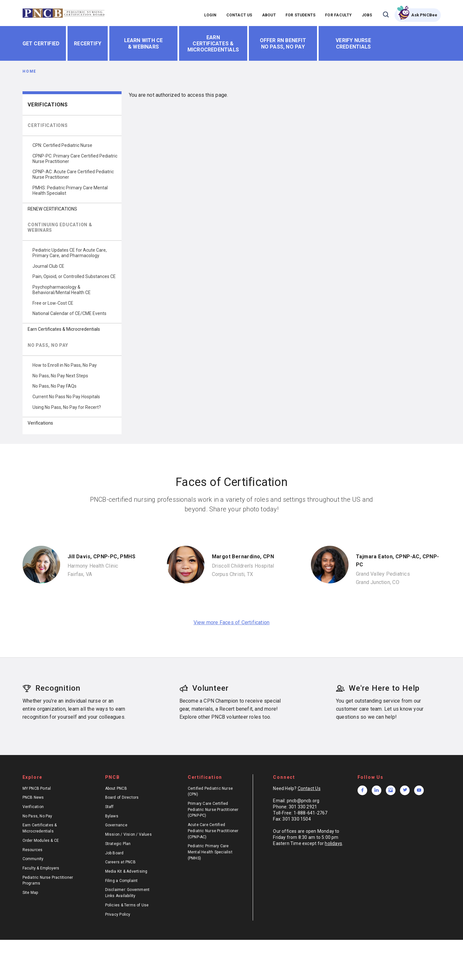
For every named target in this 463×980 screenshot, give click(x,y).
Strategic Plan (118, 844)
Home (29, 71)
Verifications (48, 105)
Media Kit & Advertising (126, 871)
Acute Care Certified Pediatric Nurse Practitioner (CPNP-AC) (213, 831)
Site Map (30, 893)
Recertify (88, 44)
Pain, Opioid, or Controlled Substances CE (74, 276)
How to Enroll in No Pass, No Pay (65, 365)
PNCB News (33, 797)
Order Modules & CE (41, 841)
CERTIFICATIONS (48, 125)
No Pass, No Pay (37, 816)
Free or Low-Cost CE (53, 303)
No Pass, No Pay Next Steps (60, 376)
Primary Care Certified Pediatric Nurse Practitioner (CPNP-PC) (213, 809)
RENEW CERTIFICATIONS (52, 209)
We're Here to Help (378, 688)
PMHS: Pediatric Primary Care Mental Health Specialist (70, 190)
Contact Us (309, 788)
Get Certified (41, 44)
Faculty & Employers (41, 868)
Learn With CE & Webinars (144, 43)
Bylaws (112, 816)
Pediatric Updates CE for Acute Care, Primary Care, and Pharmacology (70, 253)
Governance (116, 825)
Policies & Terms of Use (127, 905)
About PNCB (116, 788)
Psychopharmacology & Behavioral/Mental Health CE (62, 290)
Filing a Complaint (122, 881)
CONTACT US (239, 15)
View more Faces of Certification (232, 622)
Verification (33, 807)
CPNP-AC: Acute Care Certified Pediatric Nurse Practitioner (73, 174)
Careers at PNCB (120, 862)
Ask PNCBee (424, 15)
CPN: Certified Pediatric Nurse (62, 145)
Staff (109, 807)
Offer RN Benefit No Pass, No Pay (283, 43)
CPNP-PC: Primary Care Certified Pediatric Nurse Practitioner (75, 159)
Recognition (51, 688)
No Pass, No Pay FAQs (54, 386)
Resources (33, 850)
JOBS (367, 15)
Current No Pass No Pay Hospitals (66, 397)
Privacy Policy (118, 914)
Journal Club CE (48, 266)
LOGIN (210, 15)
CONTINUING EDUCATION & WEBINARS (60, 227)
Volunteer (204, 688)
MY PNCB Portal (37, 788)
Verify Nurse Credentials (353, 43)
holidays (333, 843)
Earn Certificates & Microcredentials (213, 44)
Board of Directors (122, 797)
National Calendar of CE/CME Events (69, 313)
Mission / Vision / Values (128, 834)
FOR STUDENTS (301, 15)
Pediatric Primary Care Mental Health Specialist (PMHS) (210, 852)
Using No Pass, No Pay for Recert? (67, 407)
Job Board (114, 853)
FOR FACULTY (338, 15)
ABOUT (269, 15)
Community (33, 859)
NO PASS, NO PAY (48, 345)
